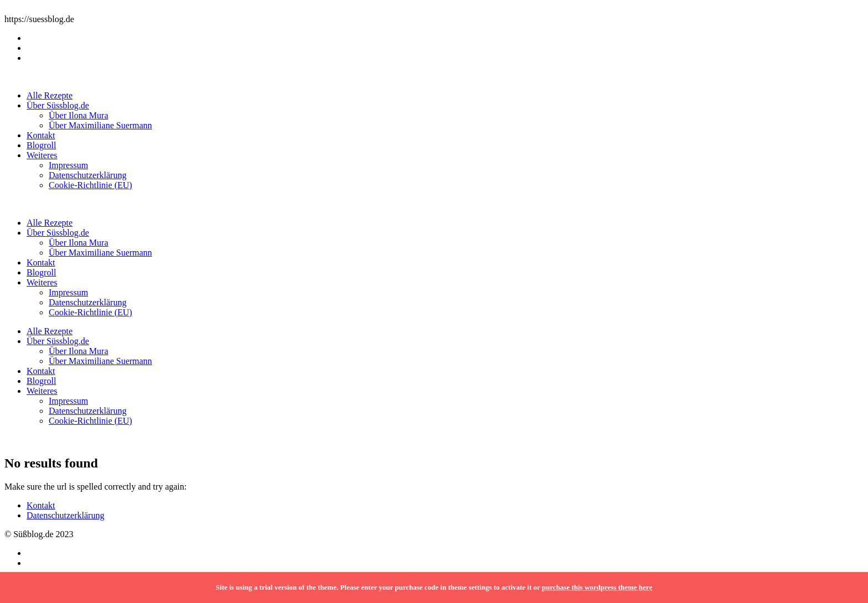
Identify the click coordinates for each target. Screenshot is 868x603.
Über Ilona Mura (79, 115)
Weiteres (42, 155)
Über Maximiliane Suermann (100, 125)
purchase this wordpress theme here (597, 587)
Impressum (68, 165)
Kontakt (41, 135)
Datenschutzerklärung (87, 175)
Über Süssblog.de (58, 105)
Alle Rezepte (50, 95)
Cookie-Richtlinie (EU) (91, 185)
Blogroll (41, 145)
